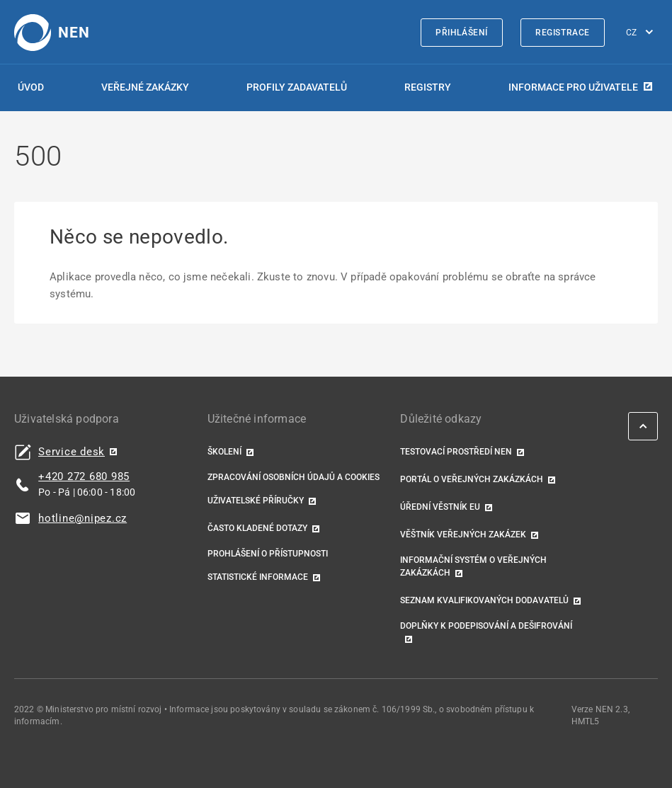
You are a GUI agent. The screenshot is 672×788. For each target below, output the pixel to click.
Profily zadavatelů (297, 87)
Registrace (563, 33)
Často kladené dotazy (257, 528)
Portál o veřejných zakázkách (472, 479)
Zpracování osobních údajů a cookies (294, 477)
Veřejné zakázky (145, 87)
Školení (224, 452)
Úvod (31, 87)
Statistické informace (258, 577)
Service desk (72, 452)
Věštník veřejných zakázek (463, 535)
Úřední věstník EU (440, 507)
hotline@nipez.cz (82, 519)
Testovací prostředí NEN (456, 452)
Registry (428, 87)
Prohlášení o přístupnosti (268, 554)
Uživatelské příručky (256, 501)
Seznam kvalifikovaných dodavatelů (484, 600)
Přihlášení (462, 33)
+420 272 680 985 (84, 476)
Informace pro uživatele (573, 87)
